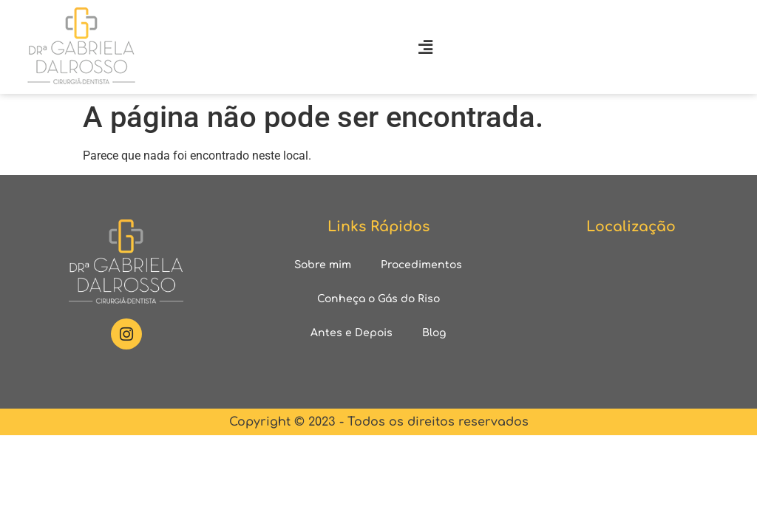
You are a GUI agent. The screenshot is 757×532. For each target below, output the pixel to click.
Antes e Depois (352, 333)
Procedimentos (421, 265)
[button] (425, 47)
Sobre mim (323, 265)
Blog (434, 333)
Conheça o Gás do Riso (378, 299)
